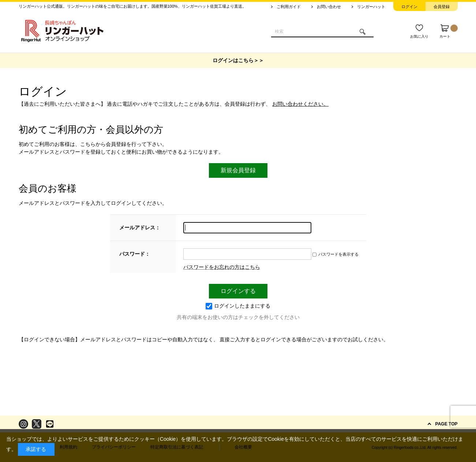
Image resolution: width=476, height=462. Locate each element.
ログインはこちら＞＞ (238, 60)
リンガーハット (371, 7)
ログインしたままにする (238, 306)
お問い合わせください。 (300, 104)
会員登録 (442, 7)
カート (449, 31)
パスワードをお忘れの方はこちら (222, 267)
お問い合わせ (329, 7)
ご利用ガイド (289, 7)
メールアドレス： (140, 228)
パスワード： (135, 254)
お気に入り (419, 36)
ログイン (409, 7)
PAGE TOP (447, 424)
